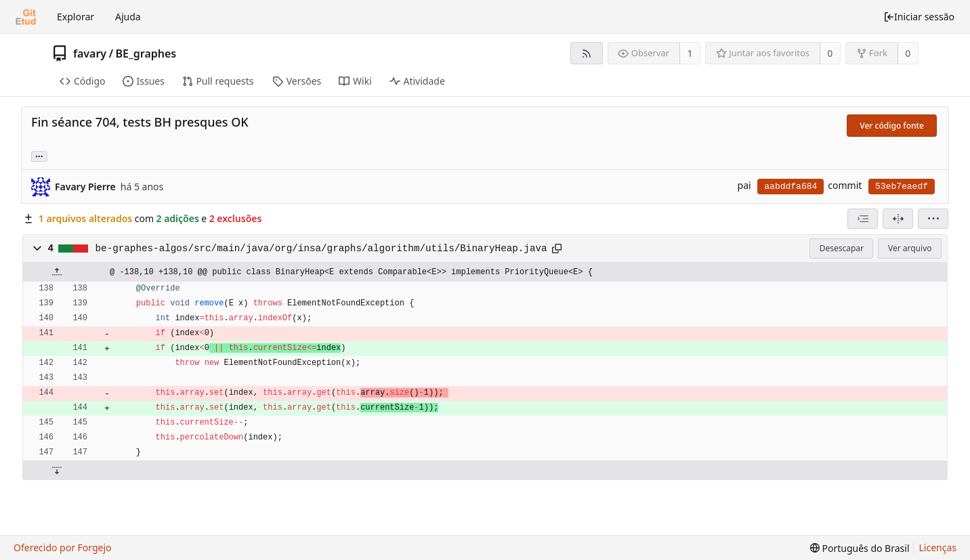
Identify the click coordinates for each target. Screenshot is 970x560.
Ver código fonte (892, 126)
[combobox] (863, 219)
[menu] (933, 219)
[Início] (26, 17)
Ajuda (128, 17)
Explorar (76, 17)
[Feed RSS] (586, 53)
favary (90, 53)
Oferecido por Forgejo (63, 547)
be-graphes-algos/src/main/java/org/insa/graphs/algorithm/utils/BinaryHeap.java (321, 249)
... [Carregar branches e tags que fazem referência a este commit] (39, 155)
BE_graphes (146, 53)
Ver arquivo (910, 248)
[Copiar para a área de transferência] (557, 249)
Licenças (938, 547)
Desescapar (842, 248)
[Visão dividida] (898, 219)
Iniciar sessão (919, 17)
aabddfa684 (790, 187)
